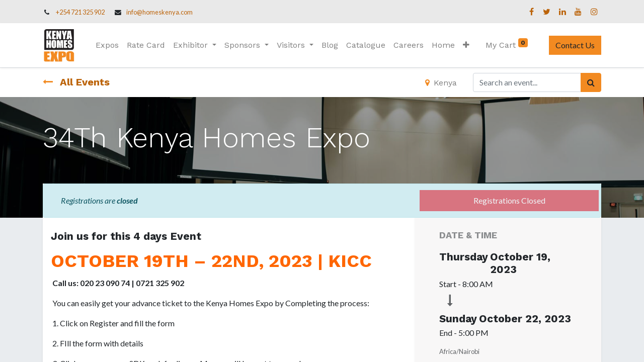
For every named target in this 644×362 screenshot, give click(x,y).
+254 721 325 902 (80, 12)
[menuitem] (107, 45)
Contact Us (575, 45)
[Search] (591, 82)
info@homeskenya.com (159, 12)
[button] (466, 45)
